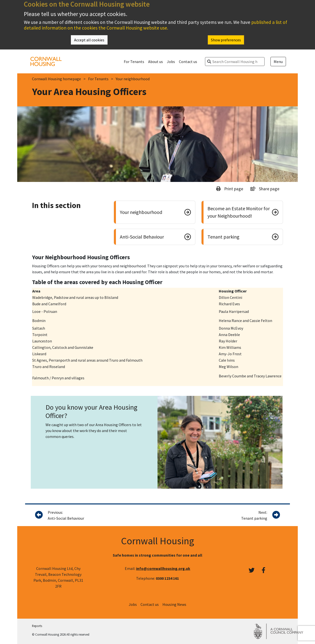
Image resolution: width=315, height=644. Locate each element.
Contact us (188, 62)
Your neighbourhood (133, 79)
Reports (37, 626)
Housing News (174, 604)
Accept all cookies (89, 40)
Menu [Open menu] (278, 62)
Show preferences (226, 40)
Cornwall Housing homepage (56, 79)
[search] (237, 62)
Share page (265, 189)
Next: (254, 515)
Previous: (91, 515)
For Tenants (134, 62)
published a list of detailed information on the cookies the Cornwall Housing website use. (156, 25)
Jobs (171, 62)
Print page (230, 189)
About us (156, 62)
